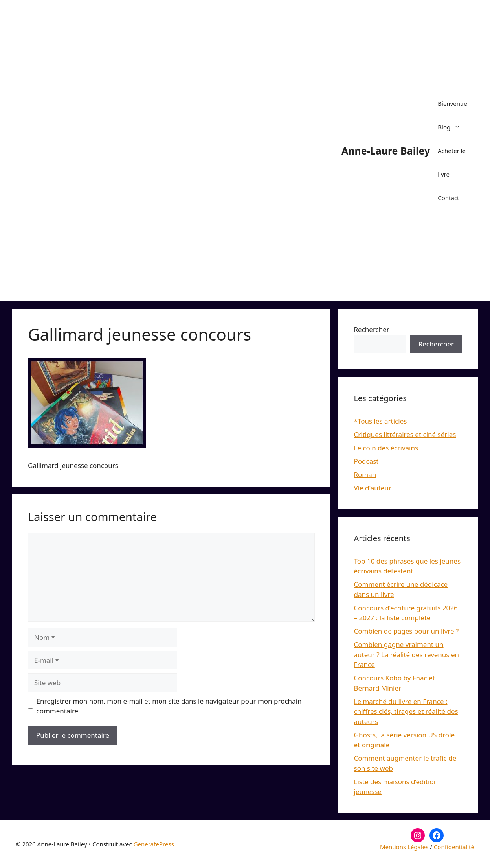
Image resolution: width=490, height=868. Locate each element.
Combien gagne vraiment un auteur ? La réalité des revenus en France (407, 654)
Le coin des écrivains (386, 448)
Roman (365, 475)
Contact (448, 198)
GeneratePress (154, 844)
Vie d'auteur (373, 488)
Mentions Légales (404, 847)
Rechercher (372, 329)
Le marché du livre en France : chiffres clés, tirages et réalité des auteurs (406, 711)
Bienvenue (452, 103)
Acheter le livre (452, 162)
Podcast (366, 461)
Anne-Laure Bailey (386, 151)
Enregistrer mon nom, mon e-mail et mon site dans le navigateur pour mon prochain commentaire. (169, 706)
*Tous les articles (381, 421)
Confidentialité (454, 847)
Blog (453, 127)
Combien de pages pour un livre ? (406, 631)
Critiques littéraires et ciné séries (405, 434)
